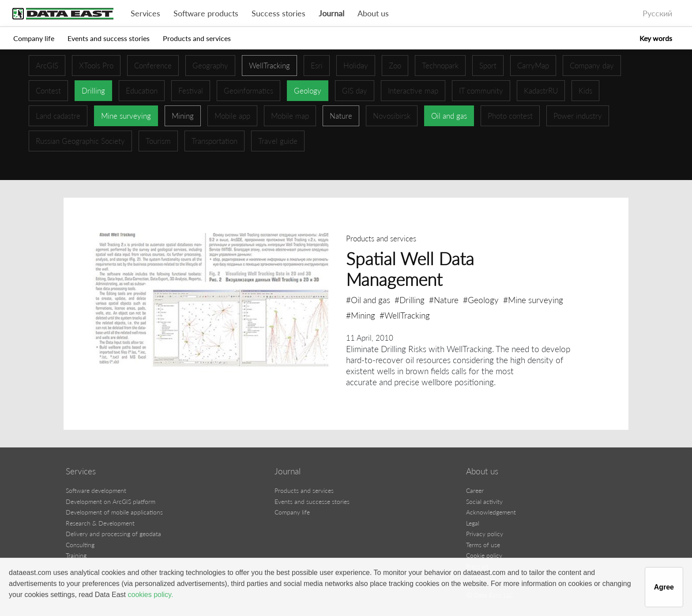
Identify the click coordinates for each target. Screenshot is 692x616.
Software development (96, 490)
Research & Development (100, 523)
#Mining (361, 315)
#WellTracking (405, 315)
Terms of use (483, 545)
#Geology (481, 300)
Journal (331, 13)
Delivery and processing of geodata (113, 534)
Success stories (278, 13)
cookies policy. (150, 595)
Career (475, 490)
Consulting (80, 545)
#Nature (444, 300)
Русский (657, 13)
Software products (206, 13)
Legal (473, 523)
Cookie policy (484, 555)
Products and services (197, 38)
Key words (656, 38)
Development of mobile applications (114, 512)
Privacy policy (485, 534)
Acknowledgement (491, 512)
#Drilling (410, 300)
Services (145, 13)
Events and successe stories (312, 501)
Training (76, 555)
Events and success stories (109, 38)
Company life (34, 38)
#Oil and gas (368, 300)
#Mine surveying (533, 300)
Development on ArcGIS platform (111, 501)
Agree (664, 587)
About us (373, 13)
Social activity (484, 501)
